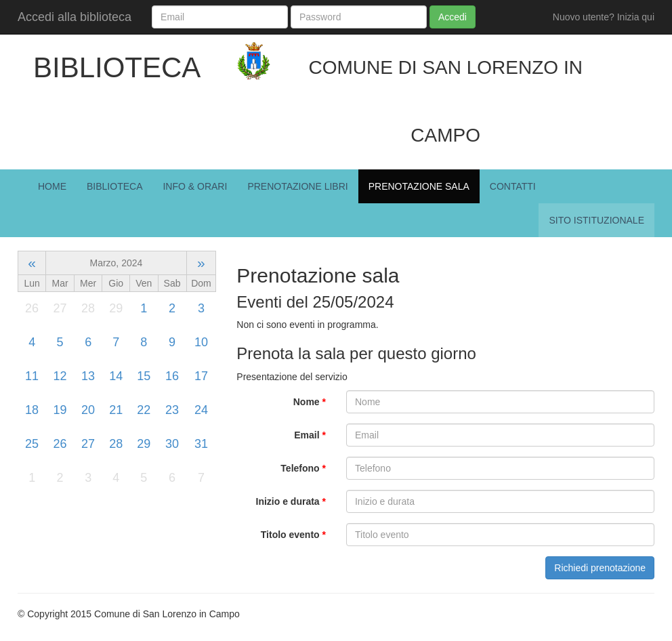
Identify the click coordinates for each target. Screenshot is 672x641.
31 (201, 444)
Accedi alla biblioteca (75, 17)
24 (201, 410)
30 (172, 444)
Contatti (513, 186)
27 (88, 444)
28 (116, 444)
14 (116, 376)
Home (52, 186)
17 (201, 376)
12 (60, 376)
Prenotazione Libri (297, 186)
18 (32, 410)
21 (116, 410)
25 (32, 444)
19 (60, 410)
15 (144, 376)
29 (144, 444)
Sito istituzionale (596, 220)
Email (310, 435)
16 (172, 376)
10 (201, 342)
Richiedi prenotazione (600, 568)
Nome (310, 402)
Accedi (453, 17)
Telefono (303, 468)
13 (88, 376)
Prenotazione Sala (419, 186)
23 (172, 410)
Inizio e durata (291, 501)
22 (144, 410)
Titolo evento (293, 535)
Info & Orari (195, 186)
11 (32, 376)
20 (88, 410)
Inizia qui (636, 17)
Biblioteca (114, 186)
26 (60, 444)
